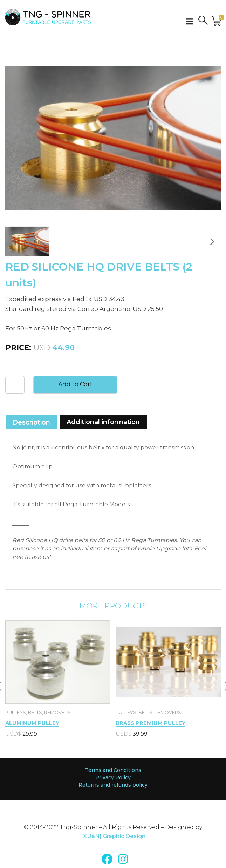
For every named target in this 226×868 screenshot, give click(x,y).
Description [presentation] (31, 422)
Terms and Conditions (113, 770)
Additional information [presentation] (103, 422)
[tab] (31, 422)
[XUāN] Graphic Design (113, 836)
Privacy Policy (113, 777)
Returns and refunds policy (113, 785)
